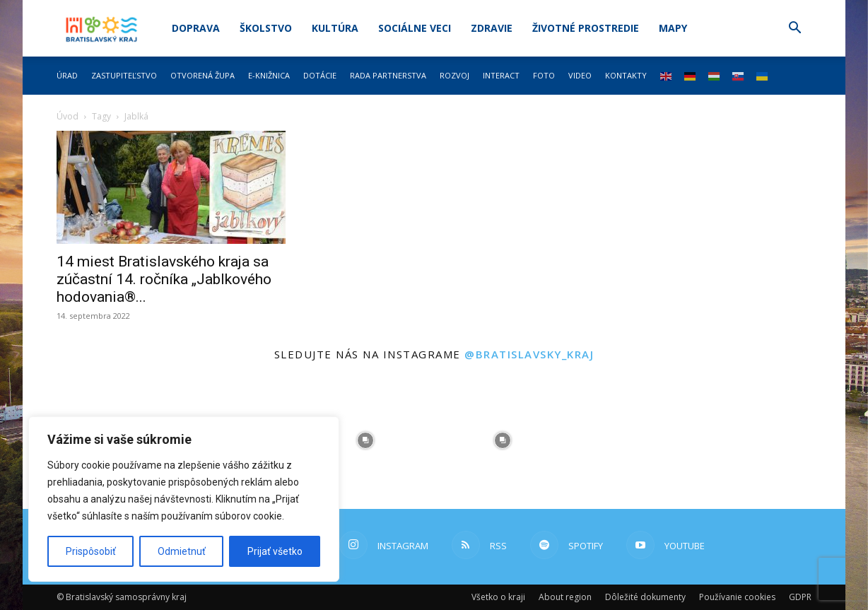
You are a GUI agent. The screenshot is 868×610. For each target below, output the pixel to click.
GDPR (800, 597)
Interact (501, 75)
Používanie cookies (737, 597)
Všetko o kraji (498, 597)
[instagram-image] (365, 440)
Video (580, 75)
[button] (794, 29)
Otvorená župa (203, 75)
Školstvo (266, 28)
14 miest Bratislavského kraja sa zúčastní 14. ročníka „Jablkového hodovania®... (164, 279)
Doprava (196, 28)
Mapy (673, 28)
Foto (544, 75)
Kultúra (335, 28)
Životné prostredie (586, 28)
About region (565, 597)
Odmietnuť (182, 551)
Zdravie (492, 28)
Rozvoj (454, 75)
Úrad (67, 75)
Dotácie (320, 75)
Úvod (68, 116)
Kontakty (626, 75)
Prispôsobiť (91, 551)
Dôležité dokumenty (645, 597)
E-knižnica (269, 75)
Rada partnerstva (388, 75)
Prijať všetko (275, 551)
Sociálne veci (415, 28)
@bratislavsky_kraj (529, 354)
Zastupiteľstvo (124, 75)
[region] (184, 499)
